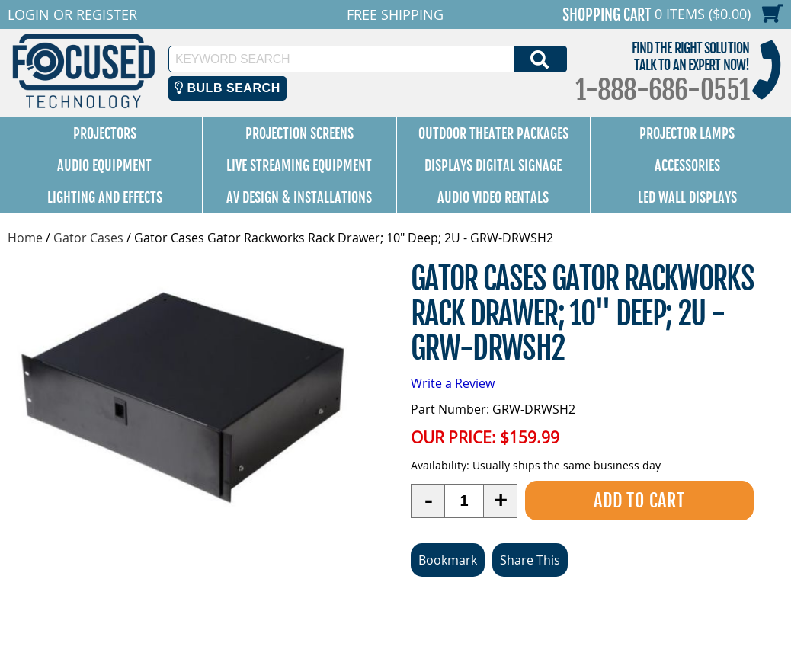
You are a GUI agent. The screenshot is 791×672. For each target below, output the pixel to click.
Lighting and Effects (105, 197)
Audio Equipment (104, 165)
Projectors (105, 133)
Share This (530, 560)
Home (25, 238)
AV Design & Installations (299, 197)
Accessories (687, 165)
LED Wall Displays (687, 197)
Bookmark (448, 560)
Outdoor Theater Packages (493, 133)
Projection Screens (299, 133)
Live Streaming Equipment (299, 165)
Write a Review (453, 383)
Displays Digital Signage (493, 165)
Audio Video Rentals (493, 197)
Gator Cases (88, 238)
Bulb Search (227, 88)
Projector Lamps (687, 133)
